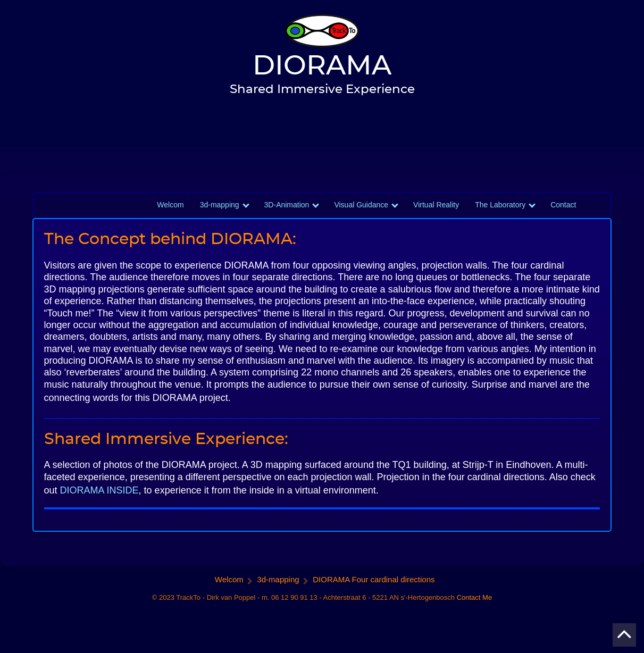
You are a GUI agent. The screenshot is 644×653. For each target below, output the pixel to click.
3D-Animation (287, 217)
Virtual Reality (436, 217)
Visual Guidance (361, 217)
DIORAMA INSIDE (99, 503)
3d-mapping (220, 217)
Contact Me (474, 610)
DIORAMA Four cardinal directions (374, 592)
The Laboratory (500, 217)
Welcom (170, 217)
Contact (563, 217)
